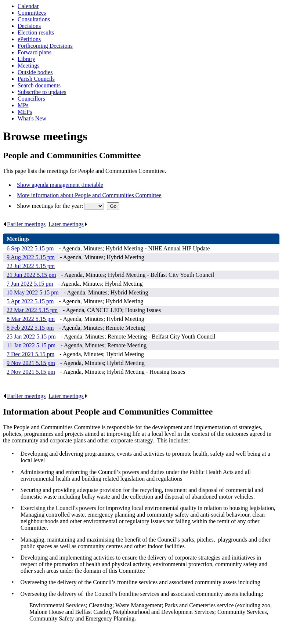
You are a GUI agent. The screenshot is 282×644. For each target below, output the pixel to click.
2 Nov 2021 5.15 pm (31, 372)
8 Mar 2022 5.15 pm (31, 319)
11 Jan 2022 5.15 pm (31, 345)
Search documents (39, 85)
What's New (32, 118)
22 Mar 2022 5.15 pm (32, 310)
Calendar (28, 6)
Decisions (29, 26)
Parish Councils (36, 79)
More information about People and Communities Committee (89, 195)
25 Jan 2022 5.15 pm (31, 337)
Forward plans (35, 52)
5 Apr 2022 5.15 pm (30, 301)
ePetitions (29, 39)
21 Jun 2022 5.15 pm (31, 275)
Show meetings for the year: (51, 206)
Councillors (31, 99)
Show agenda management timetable (60, 185)
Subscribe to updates (42, 92)
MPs (23, 105)
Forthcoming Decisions (45, 46)
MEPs (25, 112)
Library (26, 59)
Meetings (29, 66)
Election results (36, 32)
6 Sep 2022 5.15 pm (30, 248)
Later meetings (68, 224)
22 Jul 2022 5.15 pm (31, 266)
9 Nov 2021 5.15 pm (31, 363)
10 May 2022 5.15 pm (33, 292)
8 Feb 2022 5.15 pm (30, 328)
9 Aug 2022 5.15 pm (31, 257)
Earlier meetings (24, 224)
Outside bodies (35, 72)
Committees (32, 13)
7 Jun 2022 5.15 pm (30, 284)
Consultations (34, 19)
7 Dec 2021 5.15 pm (30, 354)
